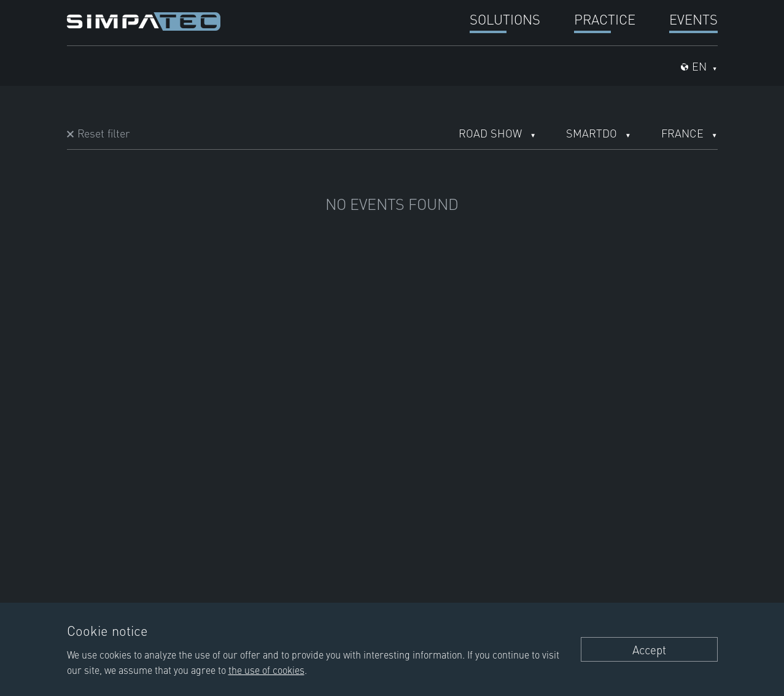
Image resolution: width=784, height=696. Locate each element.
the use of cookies (266, 670)
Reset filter (103, 133)
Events (693, 19)
